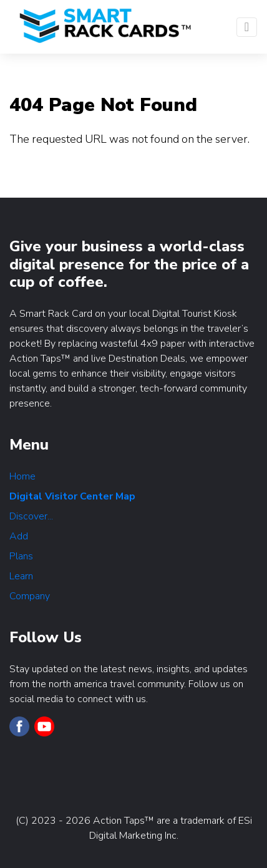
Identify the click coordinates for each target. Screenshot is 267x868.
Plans (21, 556)
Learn (21, 576)
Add (19, 536)
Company (30, 596)
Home (22, 476)
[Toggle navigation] (247, 27)
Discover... (31, 516)
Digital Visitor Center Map (72, 496)
